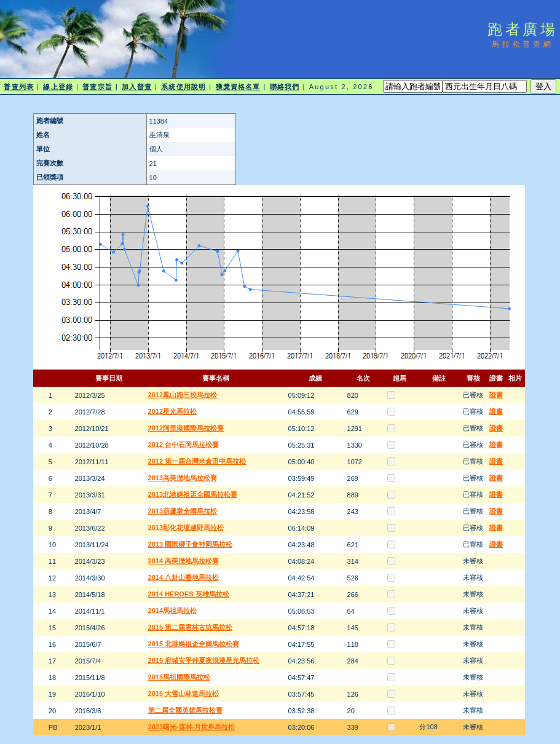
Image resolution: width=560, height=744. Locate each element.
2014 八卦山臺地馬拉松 (184, 577)
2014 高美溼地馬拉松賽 (184, 561)
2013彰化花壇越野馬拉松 (186, 528)
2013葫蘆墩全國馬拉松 (183, 511)
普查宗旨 (97, 87)
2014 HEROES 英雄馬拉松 (189, 594)
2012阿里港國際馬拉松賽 (186, 428)
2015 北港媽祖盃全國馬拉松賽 (194, 644)
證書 (496, 395)
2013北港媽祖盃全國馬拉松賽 (193, 494)
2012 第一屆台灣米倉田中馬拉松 (197, 461)
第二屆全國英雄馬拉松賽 (185, 710)
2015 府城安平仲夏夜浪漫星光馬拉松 (204, 660)
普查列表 (18, 87)
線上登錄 (58, 87)
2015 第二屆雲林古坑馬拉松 (191, 627)
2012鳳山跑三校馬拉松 (183, 395)
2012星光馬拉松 (172, 411)
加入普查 (136, 87)
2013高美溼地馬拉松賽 (183, 478)
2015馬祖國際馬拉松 (179, 677)
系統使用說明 (183, 87)
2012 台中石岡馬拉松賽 (184, 445)
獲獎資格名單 (238, 87)
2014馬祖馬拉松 (172, 611)
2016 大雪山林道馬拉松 (184, 694)
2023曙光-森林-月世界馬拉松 (192, 727)
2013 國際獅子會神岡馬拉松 (191, 544)
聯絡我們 (285, 87)
